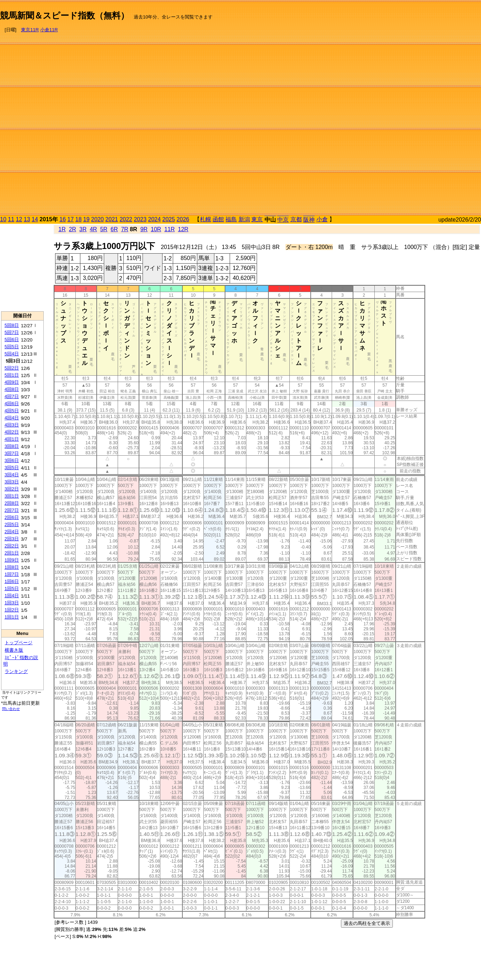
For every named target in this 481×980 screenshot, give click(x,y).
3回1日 (12, 496)
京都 (296, 219)
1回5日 (12, 589)
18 (79, 219)
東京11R (30, 30)
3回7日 (12, 453)
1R (62, 229)
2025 (169, 219)
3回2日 (12, 489)
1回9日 (12, 560)
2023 (140, 219)
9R (144, 229)
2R (73, 229)
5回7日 (12, 332)
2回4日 (12, 532)
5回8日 (12, 325)
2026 (183, 219)
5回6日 (12, 340)
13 (27, 219)
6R (114, 229)
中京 (283, 220)
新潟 (244, 219)
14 (35, 219)
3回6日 (12, 460)
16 (63, 219)
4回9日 (12, 382)
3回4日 (12, 475)
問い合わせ (11, 709)
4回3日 (12, 425)
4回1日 (12, 439)
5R (104, 229)
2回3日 (12, 539)
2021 (112, 219)
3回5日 (12, 468)
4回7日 (12, 396)
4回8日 (12, 389)
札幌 (205, 219)
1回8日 (12, 567)
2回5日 (12, 525)
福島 (231, 219)
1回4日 (12, 596)
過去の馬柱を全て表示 (367, 923)
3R (83, 229)
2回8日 (12, 503)
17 (71, 219)
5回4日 (12, 354)
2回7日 (12, 510)
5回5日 (12, 347)
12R (183, 229)
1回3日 (12, 603)
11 (11, 219)
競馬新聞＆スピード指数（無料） (65, 15)
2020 (97, 219)
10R (156, 229)
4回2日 (12, 432)
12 (19, 219)
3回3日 (12, 482)
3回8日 (12, 446)
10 (3, 219)
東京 (257, 219)
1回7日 (12, 574)
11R (169, 229)
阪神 (309, 220)
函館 (218, 219)
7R (124, 229)
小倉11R (49, 30)
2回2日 (12, 546)
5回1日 (12, 375)
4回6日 (12, 404)
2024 (154, 219)
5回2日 (12, 368)
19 (86, 219)
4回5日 (12, 411)
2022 (126, 219)
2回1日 (12, 553)
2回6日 (12, 517)
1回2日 (12, 610)
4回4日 (12, 418)
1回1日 (12, 617)
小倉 (322, 219)
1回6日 (12, 581)
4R (93, 229)
